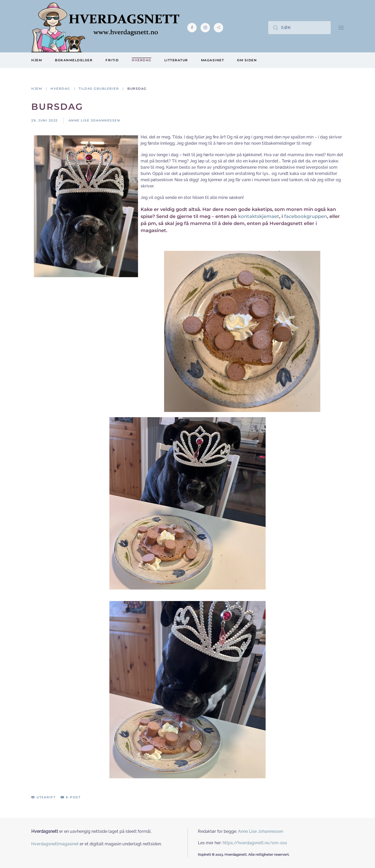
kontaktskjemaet (259, 216)
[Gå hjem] (105, 28)
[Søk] (299, 28)
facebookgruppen (306, 216)
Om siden (247, 60)
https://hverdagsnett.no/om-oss (255, 843)
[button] (341, 28)
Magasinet (213, 60)
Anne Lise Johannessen (261, 831)
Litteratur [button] (176, 60)
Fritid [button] (112, 60)
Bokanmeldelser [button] (74, 60)
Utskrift (43, 797)
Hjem (37, 60)
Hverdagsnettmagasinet (55, 844)
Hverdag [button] (142, 60)
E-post (71, 797)
